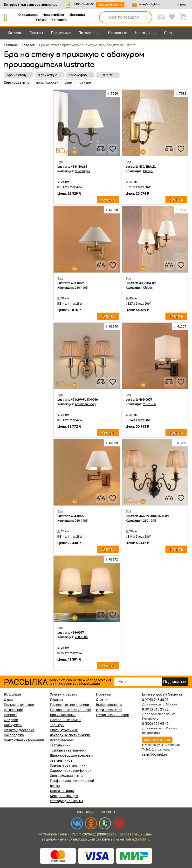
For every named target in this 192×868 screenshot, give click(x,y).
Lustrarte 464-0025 (71, 516)
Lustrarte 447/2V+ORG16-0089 (147, 516)
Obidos (148, 171)
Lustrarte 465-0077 (139, 400)
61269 (112, 443)
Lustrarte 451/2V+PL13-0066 (78, 400)
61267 (180, 326)
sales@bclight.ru (149, 4)
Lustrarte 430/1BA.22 (141, 167)
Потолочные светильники (71, 710)
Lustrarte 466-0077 (71, 632)
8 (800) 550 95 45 (155, 724)
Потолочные (89, 33)
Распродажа (14, 735)
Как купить (13, 725)
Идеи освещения (109, 710)
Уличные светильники (68, 765)
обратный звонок (110, 4)
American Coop (85, 404)
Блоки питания (62, 791)
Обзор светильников (113, 715)
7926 (113, 93)
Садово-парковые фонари (71, 771)
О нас (8, 700)
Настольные (146, 33)
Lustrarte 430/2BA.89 (141, 283)
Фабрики (11, 720)
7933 (181, 210)
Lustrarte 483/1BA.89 (72, 167)
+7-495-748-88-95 (83, 4)
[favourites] (113, 149)
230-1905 (81, 288)
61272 (112, 559)
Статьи (102, 700)
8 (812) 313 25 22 (155, 709)
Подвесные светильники (69, 705)
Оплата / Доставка (19, 730)
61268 (112, 210)
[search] (146, 17)
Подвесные (61, 33)
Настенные (118, 33)
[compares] (101, 149)
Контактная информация (24, 740)
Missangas (82, 171)
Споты (170, 33)
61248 (112, 326)
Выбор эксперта (109, 705)
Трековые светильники (68, 750)
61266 (180, 443)
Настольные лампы (66, 720)
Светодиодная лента (66, 776)
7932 (181, 93)
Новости (11, 715)
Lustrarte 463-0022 (71, 283)
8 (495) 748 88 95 (155, 700)
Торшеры (57, 725)
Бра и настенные (63, 715)
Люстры (36, 33)
